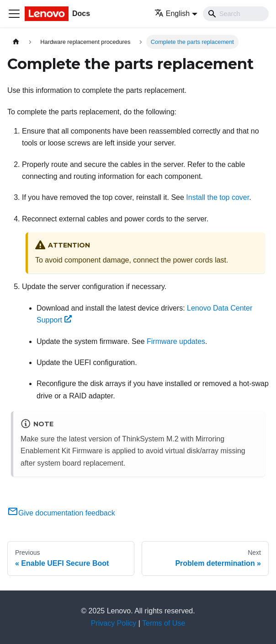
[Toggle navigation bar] (14, 14)
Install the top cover (218, 197)
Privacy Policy (114, 623)
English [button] (172, 13)
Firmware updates (176, 341)
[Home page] (16, 42)
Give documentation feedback (61, 513)
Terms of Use (164, 623)
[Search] (236, 14)
